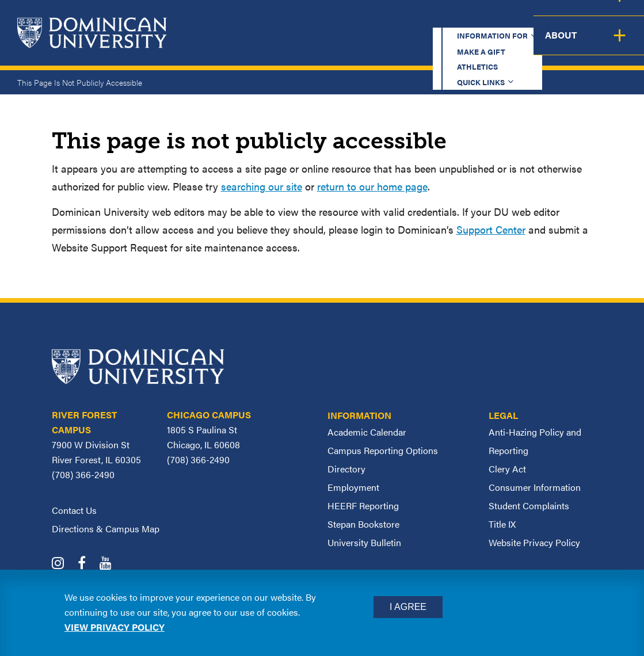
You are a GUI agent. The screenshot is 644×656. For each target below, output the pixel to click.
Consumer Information (535, 487)
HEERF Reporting (363, 506)
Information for (272, 20)
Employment (353, 487)
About (620, 44)
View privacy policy (115, 627)
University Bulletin (364, 542)
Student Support (465, 44)
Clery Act (507, 469)
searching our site (262, 186)
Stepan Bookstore (363, 524)
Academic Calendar (367, 432)
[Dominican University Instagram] (64, 564)
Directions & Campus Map (106, 529)
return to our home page (372, 186)
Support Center (491, 229)
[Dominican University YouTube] (111, 564)
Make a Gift (363, 20)
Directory (346, 469)
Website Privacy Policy (534, 542)
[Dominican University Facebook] (87, 564)
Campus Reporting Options (383, 450)
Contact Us (74, 510)
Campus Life (556, 44)
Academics (279, 44)
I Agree (408, 607)
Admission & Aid (364, 44)
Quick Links (498, 20)
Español (573, 20)
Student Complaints (529, 506)
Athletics (431, 20)
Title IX (502, 524)
